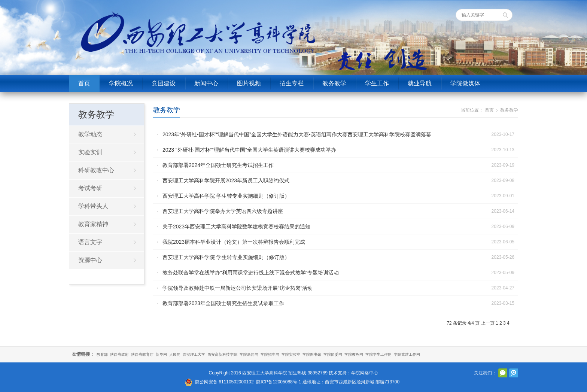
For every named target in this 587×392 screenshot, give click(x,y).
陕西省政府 (119, 354)
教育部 (102, 354)
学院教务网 (354, 354)
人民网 (175, 354)
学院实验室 (291, 354)
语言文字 (90, 242)
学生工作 (377, 83)
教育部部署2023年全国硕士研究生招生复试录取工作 (223, 303)
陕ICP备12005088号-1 (279, 382)
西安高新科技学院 (222, 354)
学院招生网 (270, 354)
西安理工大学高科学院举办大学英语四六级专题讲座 (223, 211)
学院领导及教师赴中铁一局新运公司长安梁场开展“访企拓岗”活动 (238, 288)
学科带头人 (93, 206)
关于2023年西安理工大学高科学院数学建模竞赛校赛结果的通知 (236, 227)
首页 (84, 83)
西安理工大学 (194, 354)
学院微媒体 (465, 83)
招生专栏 (292, 83)
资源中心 (90, 260)
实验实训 (90, 152)
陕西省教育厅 (142, 354)
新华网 (161, 354)
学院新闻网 (249, 354)
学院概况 (121, 83)
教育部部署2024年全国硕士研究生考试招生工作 (218, 165)
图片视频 (249, 83)
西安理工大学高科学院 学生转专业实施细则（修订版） (226, 196)
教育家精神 (93, 224)
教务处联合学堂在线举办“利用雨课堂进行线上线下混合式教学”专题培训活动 (251, 273)
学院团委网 (333, 354)
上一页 (488, 323)
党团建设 (164, 83)
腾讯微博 (514, 373)
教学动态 (90, 134)
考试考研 (90, 188)
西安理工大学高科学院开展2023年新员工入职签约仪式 (226, 180)
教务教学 (334, 83)
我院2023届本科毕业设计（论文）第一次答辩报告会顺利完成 (234, 242)
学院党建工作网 (407, 354)
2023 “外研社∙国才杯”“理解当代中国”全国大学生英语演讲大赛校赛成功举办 (249, 150)
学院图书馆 (312, 354)
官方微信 (503, 373)
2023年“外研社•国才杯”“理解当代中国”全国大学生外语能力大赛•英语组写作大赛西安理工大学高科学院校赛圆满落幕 (297, 134)
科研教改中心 (96, 170)
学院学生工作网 (378, 354)
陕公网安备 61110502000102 (224, 382)
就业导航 (420, 83)
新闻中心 (206, 83)
